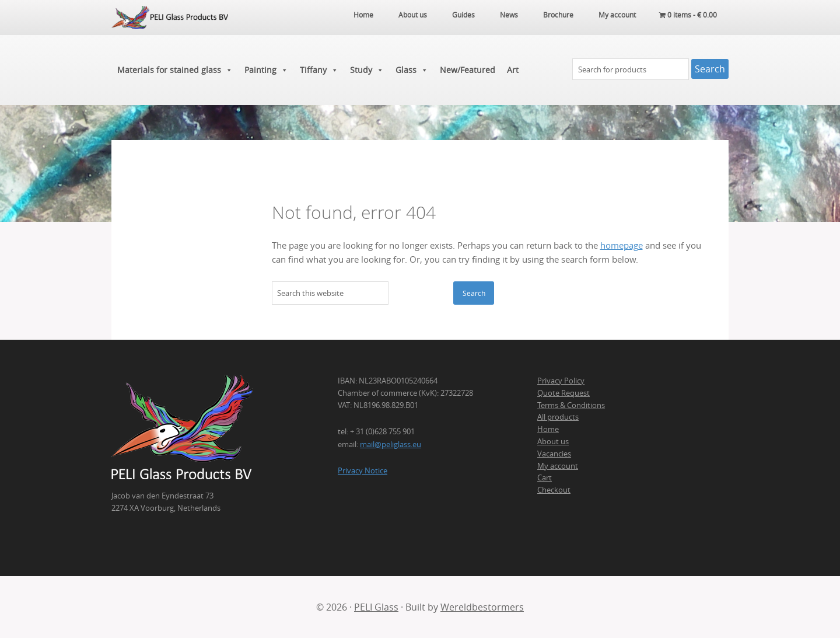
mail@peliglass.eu (391, 444)
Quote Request (563, 393)
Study (367, 70)
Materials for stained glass (175, 70)
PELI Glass (376, 607)
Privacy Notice (363, 470)
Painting (266, 70)
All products (558, 417)
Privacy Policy (561, 381)
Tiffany (319, 70)
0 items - (688, 15)
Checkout (554, 490)
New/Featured (468, 70)
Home (548, 429)
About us (553, 441)
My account (558, 466)
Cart (545, 477)
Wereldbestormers (482, 607)
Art (513, 70)
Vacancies (554, 454)
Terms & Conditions (571, 405)
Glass (412, 70)
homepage (622, 245)
